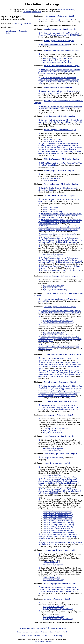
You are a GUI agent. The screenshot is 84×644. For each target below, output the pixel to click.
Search (25, 632)
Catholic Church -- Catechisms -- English (59, 196)
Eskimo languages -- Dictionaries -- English (60, 583)
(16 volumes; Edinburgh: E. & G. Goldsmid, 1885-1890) (60, 491)
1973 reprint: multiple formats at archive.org (58, 323)
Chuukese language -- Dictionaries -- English (60, 401)
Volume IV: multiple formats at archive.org (58, 517)
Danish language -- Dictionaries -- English (59, 436)
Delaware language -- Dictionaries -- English (60, 454)
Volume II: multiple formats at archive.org (58, 60)
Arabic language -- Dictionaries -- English (59, 116)
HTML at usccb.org (50, 210)
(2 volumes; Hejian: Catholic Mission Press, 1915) (60, 339)
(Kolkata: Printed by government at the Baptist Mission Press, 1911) (59, 92)
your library (18, 24)
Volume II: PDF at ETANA (52, 141)
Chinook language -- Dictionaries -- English (60, 382)
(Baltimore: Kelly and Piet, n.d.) (61, 240)
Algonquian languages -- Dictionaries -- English (61, 50)
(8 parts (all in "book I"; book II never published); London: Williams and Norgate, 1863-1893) (60, 121)
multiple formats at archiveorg (53, 333)
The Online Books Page (42, 4)
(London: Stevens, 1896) (59, 81)
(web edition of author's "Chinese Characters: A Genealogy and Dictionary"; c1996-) (59, 347)
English (8, 33)
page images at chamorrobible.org (55, 290)
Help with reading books (26, 628)
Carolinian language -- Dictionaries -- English (61, 184)
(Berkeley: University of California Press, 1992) (59, 72)
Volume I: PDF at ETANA (52, 139)
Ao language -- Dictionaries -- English (58, 87)
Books (24, 636)
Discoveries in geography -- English (57, 463)
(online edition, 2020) (58, 20)
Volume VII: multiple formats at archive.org (58, 523)
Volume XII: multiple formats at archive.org (58, 532)
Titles (51, 632)
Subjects (58, 632)
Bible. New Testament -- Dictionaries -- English (61, 159)
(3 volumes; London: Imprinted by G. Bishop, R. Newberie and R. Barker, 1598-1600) (59, 482)
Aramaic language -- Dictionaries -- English (60, 130)
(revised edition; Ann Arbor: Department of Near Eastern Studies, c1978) (60, 108)
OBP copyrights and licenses (42, 641)
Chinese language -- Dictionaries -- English (60, 307)
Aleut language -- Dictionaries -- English (59, 41)
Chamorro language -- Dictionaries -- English (61, 276)
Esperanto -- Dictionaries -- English (57, 599)
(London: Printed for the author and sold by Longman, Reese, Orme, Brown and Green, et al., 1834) (60, 149)
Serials (65, 632)
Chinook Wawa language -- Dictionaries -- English (62, 354)
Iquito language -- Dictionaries (16, 31)
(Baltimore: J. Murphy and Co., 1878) (61, 260)
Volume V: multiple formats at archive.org (58, 519)
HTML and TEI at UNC (51, 562)
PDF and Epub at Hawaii (52, 178)
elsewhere (28, 24)
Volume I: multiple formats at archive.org (57, 58)
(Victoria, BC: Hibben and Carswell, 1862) (60, 373)
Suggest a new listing (59, 628)
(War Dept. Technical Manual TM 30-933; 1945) (60, 312)
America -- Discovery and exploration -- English (62, 66)
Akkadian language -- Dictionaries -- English (60, 29)
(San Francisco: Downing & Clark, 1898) (60, 365)
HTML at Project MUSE (51, 180)
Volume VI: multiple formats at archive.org (58, 521)
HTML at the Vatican (50, 208)
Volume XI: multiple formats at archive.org (58, 530)
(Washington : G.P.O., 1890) (59, 590)
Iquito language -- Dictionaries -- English (59, 16)
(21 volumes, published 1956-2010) (59, 34)
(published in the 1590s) (60, 270)
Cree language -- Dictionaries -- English (58, 415)
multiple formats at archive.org (54, 254)
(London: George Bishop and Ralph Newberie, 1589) (59, 536)
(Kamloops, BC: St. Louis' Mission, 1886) (60, 391)
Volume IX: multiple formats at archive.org (58, 526)
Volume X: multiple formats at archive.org (58, 528)
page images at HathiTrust (52, 256)
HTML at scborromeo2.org (52, 211)
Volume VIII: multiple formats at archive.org (58, 525)
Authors (44, 632)
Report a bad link (43, 628)
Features (37, 636)
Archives (45, 636)
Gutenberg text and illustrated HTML (56, 429)
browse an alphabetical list (32, 12)
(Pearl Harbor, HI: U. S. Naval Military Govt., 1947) (59, 407)
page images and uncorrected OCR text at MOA (60, 477)
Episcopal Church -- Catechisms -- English (60, 550)
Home (19, 632)
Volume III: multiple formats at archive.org (58, 515)
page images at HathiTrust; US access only (58, 321)
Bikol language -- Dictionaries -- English (59, 171)
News (30, 636)
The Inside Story (56, 636)
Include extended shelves (66, 10)
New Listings (34, 632)
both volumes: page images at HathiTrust (57, 62)
